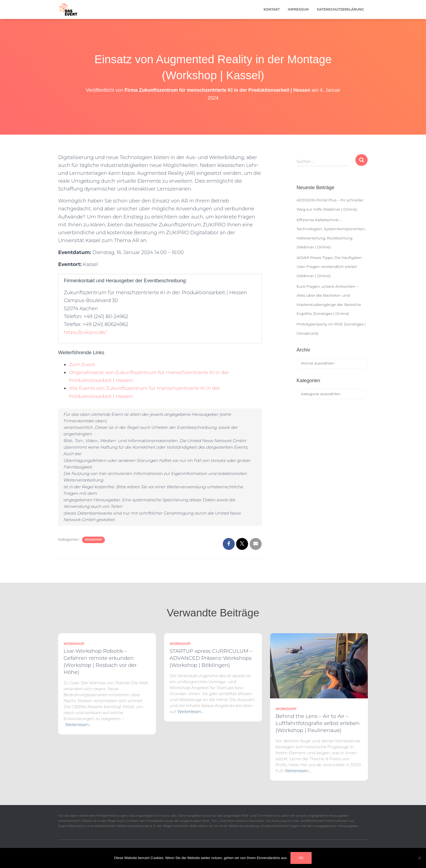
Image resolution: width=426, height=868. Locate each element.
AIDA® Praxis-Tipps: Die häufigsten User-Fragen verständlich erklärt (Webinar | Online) (329, 267)
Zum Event (82, 365)
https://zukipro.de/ (85, 332)
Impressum (298, 9)
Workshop (93, 540)
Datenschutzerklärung (340, 9)
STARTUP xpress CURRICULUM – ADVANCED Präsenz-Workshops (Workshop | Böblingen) (211, 658)
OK (301, 858)
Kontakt (272, 9)
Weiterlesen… (78, 725)
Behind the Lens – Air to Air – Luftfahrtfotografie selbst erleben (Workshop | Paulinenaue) (317, 723)
